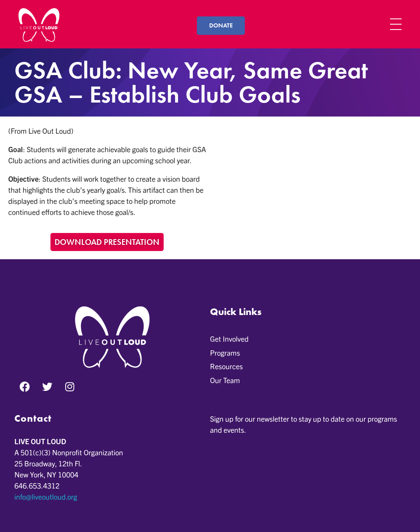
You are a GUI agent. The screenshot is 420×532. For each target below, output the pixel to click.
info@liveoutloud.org (46, 497)
